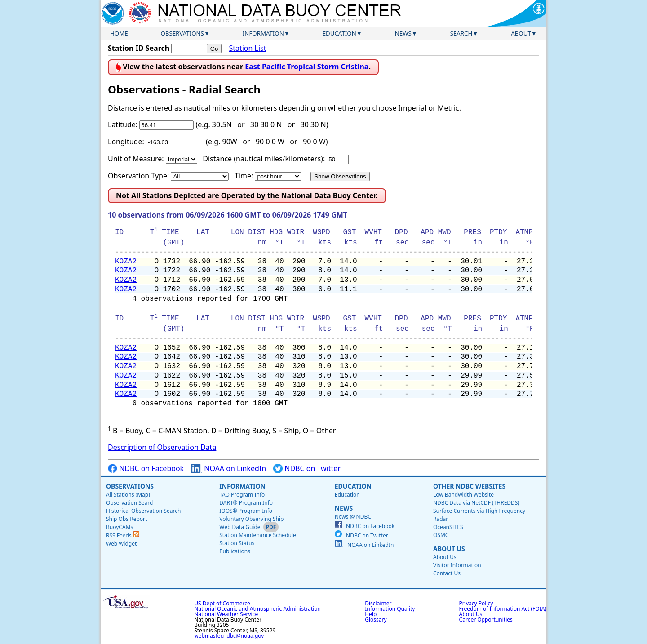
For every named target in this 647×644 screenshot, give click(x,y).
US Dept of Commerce (222, 603)
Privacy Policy (476, 603)
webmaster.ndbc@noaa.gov (229, 636)
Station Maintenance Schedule (258, 535)
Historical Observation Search (143, 511)
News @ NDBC (353, 517)
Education (339, 33)
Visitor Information (457, 565)
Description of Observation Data (162, 447)
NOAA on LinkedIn (228, 469)
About (521, 33)
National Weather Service (226, 614)
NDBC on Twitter (307, 469)
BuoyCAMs (120, 527)
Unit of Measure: (136, 159)
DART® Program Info (246, 503)
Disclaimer (378, 603)
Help (371, 614)
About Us (449, 549)
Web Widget (121, 544)
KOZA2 (126, 262)
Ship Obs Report (126, 519)
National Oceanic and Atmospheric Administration (257, 609)
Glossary (376, 620)
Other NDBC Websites (469, 486)
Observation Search (131, 503)
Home (119, 33)
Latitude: (123, 124)
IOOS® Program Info (246, 511)
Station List (247, 48)
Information (263, 33)
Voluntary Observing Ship (251, 519)
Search (461, 33)
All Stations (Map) (128, 495)
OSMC (441, 535)
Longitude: (126, 142)
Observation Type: (138, 176)
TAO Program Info (242, 495)
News (403, 33)
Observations (182, 33)
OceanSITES (448, 527)
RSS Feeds (123, 535)
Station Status (237, 543)
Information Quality (390, 609)
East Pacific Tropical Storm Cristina (307, 67)
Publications (235, 551)
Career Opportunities (486, 620)
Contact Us (447, 573)
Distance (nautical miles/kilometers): (264, 159)
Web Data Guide (240, 527)
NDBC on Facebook (146, 469)
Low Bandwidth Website (463, 495)
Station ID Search (139, 48)
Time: (244, 176)
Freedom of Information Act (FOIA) (503, 609)
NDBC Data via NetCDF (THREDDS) (476, 503)
